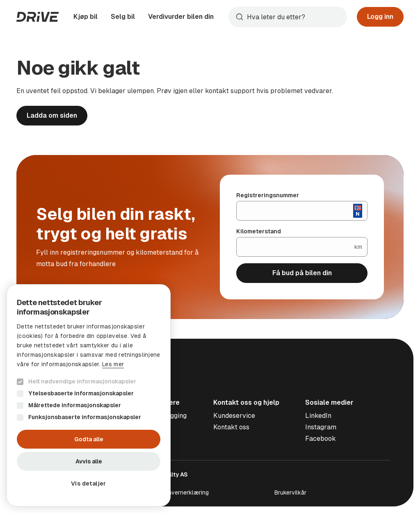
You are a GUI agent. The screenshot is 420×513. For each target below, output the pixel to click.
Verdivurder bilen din (181, 17)
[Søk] (295, 17)
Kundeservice (234, 416)
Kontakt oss (231, 427)
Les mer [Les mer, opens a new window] (113, 364)
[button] (89, 483)
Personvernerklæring (180, 492)
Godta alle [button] (89, 439)
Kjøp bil (86, 17)
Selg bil (123, 17)
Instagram (321, 427)
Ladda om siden (52, 115)
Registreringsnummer (268, 195)
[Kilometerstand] (296, 247)
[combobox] (288, 17)
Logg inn (380, 17)
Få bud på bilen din (302, 273)
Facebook (321, 439)
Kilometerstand (259, 231)
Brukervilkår (290, 492)
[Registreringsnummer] (295, 211)
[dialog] (89, 395)
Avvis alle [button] (89, 461)
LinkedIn (318, 416)
